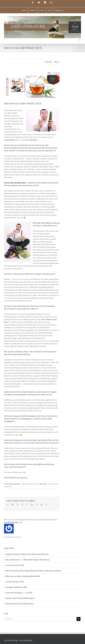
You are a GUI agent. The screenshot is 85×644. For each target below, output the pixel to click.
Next (56, 62)
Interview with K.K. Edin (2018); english (20, 598)
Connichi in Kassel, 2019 (15, 565)
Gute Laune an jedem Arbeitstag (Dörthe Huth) (23, 576)
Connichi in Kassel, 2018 (15, 582)
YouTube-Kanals (10, 140)
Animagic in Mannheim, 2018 (16, 587)
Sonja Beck (33, 140)
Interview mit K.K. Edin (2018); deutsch (20, 604)
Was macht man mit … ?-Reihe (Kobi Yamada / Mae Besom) (28, 560)
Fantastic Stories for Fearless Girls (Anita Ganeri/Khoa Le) (27, 554)
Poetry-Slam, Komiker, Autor (15, 183)
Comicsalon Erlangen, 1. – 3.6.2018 (19, 593)
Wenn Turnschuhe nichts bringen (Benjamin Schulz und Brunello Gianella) (33, 571)
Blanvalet (43, 484)
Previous (49, 62)
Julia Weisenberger (13, 484)
